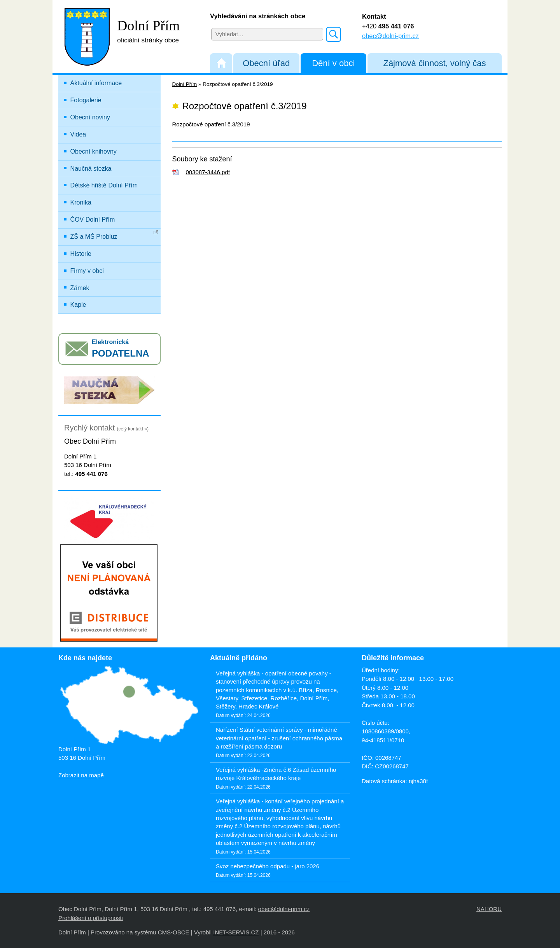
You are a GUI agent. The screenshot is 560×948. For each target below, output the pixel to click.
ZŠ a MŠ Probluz (115, 235)
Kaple (78, 305)
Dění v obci (333, 63)
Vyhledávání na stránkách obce (258, 16)
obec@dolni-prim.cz (390, 36)
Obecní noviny (90, 117)
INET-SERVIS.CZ (236, 932)
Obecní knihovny (94, 151)
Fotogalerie (86, 100)
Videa (78, 134)
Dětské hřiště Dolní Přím (104, 185)
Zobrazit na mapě (81, 775)
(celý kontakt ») (133, 429)
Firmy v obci (87, 271)
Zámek (80, 288)
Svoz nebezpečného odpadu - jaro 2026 (268, 866)
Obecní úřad (266, 63)
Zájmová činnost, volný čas (434, 63)
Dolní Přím (185, 84)
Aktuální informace (96, 83)
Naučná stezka (91, 169)
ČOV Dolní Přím (93, 220)
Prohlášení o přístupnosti (91, 918)
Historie (81, 254)
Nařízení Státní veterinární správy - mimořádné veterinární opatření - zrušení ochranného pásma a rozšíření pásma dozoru (279, 738)
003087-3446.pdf (208, 172)
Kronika (81, 202)
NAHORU (489, 909)
